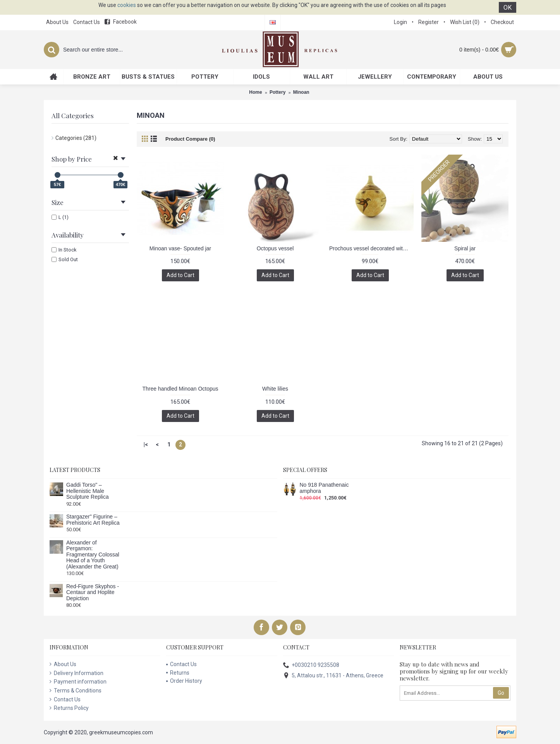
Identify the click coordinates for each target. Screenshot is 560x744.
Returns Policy (69, 708)
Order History (184, 681)
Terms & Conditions (76, 691)
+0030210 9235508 (311, 666)
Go (501, 693)
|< (146, 444)
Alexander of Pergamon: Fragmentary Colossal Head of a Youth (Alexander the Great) (93, 555)
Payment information (78, 682)
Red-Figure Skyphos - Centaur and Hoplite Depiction (93, 592)
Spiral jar (465, 248)
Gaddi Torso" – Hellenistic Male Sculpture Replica (88, 491)
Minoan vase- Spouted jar (180, 248)
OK (508, 8)
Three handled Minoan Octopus (180, 389)
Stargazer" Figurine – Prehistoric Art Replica (93, 520)
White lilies (275, 389)
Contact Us (65, 699)
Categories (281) (76, 138)
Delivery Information (76, 673)
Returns (178, 673)
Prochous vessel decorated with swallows (371, 248)
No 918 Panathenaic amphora (324, 488)
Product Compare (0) (190, 139)
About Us (63, 664)
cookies (127, 5)
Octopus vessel (275, 248)
